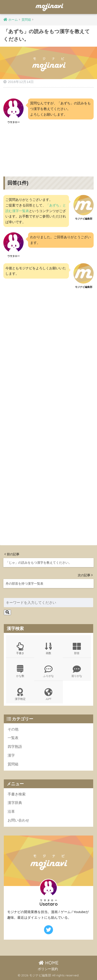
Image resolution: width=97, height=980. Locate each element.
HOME (49, 963)
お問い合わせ (18, 820)
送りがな (77, 671)
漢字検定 (20, 694)
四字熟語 (15, 747)
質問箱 (13, 764)
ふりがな (48, 671)
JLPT (48, 694)
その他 (13, 729)
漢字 (11, 755)
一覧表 (13, 738)
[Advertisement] (48, 147)
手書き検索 (17, 794)
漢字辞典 (15, 803)
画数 (48, 649)
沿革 (11, 812)
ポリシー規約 (48, 969)
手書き (20, 649)
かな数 (20, 671)
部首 (77, 649)
